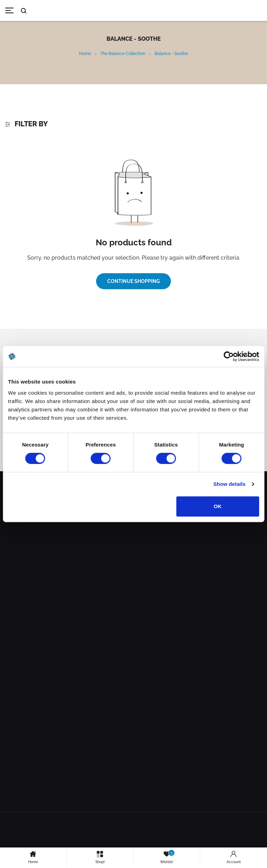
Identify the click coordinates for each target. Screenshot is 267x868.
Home (85, 54)
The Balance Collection (123, 54)
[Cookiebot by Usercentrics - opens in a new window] (229, 356)
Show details (230, 484)
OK (218, 506)
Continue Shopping (133, 281)
